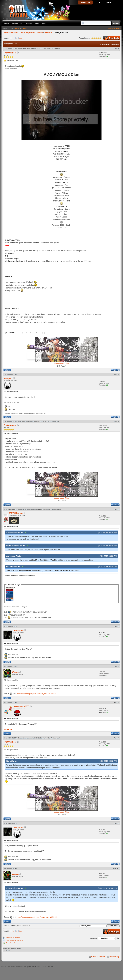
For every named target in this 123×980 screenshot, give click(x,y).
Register (24, 28)
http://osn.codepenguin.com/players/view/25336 (37, 694)
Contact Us (32, 967)
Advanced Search (114, 28)
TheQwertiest (55, 49)
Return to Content (98, 957)
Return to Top (114, 957)
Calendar (28, 23)
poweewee (18, 630)
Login (17, 28)
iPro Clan (8, 730)
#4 (119, 509)
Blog (44, 23)
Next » (21, 38)
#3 (119, 421)
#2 (119, 374)
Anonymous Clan (61, 363)
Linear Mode (115, 44)
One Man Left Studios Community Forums (19, 33)
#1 (119, 49)
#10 (118, 868)
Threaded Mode (104, 44)
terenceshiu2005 (21, 706)
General (40, 33)
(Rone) (15, 672)
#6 (119, 666)
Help (37, 23)
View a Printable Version (13, 937)
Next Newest (23, 926)
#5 (119, 626)
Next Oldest (10, 926)
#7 (119, 702)
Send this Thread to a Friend (15, 940)
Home (6, 23)
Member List (17, 23)
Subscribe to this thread (13, 943)
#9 (119, 823)
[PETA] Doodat (55, 509)
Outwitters (48, 33)
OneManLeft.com (47, 967)
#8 (119, 738)
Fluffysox (8, 378)
